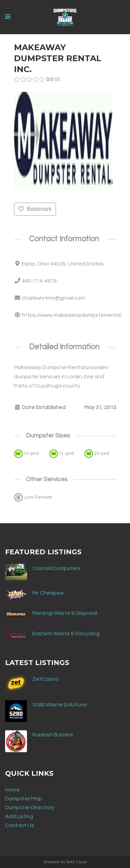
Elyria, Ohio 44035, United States (63, 264)
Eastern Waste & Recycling (66, 634)
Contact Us (20, 825)
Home (12, 790)
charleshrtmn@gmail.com (53, 298)
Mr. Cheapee (48, 593)
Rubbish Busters (53, 735)
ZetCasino (46, 679)
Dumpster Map (24, 799)
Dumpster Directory (30, 808)
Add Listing (19, 816)
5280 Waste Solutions (60, 705)
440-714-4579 (39, 281)
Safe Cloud (76, 862)
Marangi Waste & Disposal (65, 613)
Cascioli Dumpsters (56, 568)
